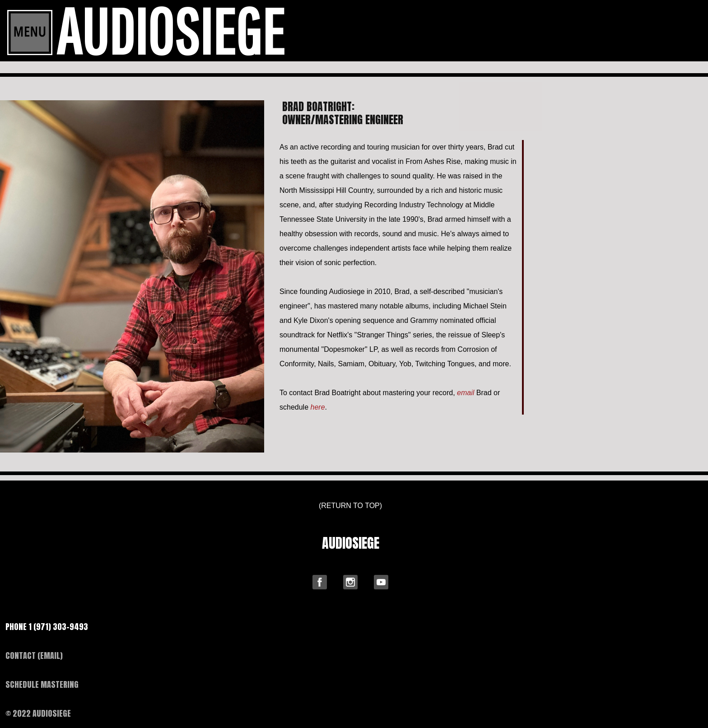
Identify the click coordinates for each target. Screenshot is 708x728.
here (318, 407)
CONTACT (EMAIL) (34, 656)
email (466, 393)
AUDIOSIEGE (351, 543)
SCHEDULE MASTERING (42, 684)
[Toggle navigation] (30, 33)
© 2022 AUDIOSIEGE (38, 713)
